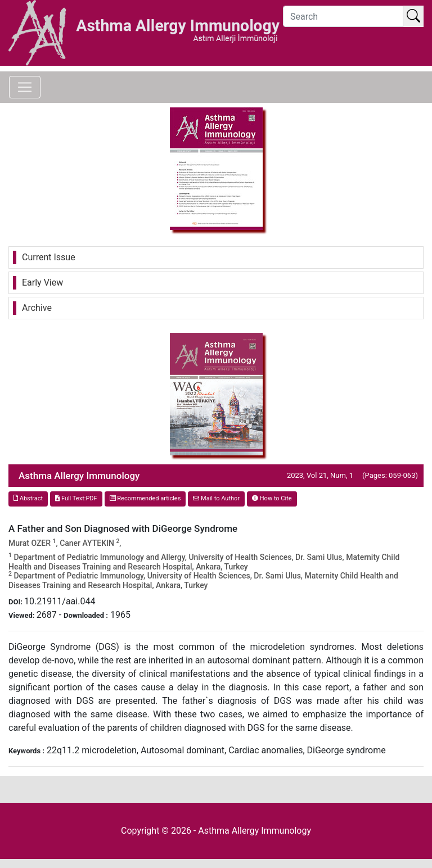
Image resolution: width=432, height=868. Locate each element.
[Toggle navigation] (25, 87)
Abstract (28, 498)
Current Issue (49, 257)
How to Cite (272, 498)
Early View (42, 282)
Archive (37, 308)
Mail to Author (216, 498)
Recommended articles (145, 498)
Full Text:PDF (76, 498)
